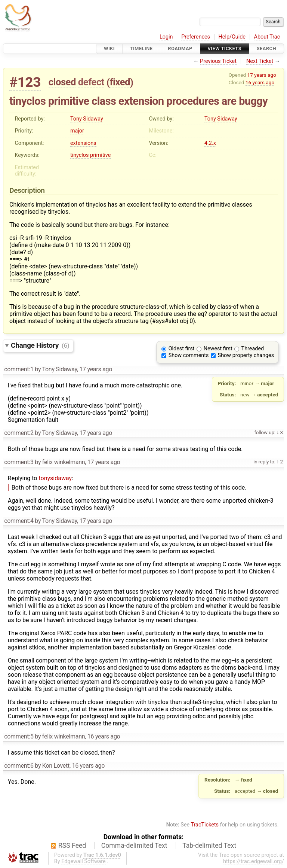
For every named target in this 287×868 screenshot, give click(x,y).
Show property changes (246, 355)
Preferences (196, 37)
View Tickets (225, 48)
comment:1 (19, 369)
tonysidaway (55, 478)
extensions (83, 143)
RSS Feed (72, 846)
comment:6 (19, 766)
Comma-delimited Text (134, 846)
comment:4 (19, 521)
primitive (100, 155)
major (77, 131)
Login (166, 37)
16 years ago (260, 82)
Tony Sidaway (87, 119)
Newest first (218, 349)
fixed (120, 82)
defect (91, 82)
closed (62, 82)
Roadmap (180, 48)
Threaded (253, 349)
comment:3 (19, 462)
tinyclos (80, 155)
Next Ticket (260, 61)
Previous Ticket (218, 61)
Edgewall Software (84, 861)
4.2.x (210, 143)
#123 (25, 82)
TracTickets (205, 825)
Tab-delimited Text (209, 846)
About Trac (267, 37)
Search (266, 48)
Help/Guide (232, 37)
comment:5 (19, 736)
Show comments (189, 355)
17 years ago (262, 75)
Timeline (141, 48)
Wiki (109, 48)
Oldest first (182, 349)
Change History (40, 345)
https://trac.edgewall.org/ (254, 861)
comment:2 (19, 433)
